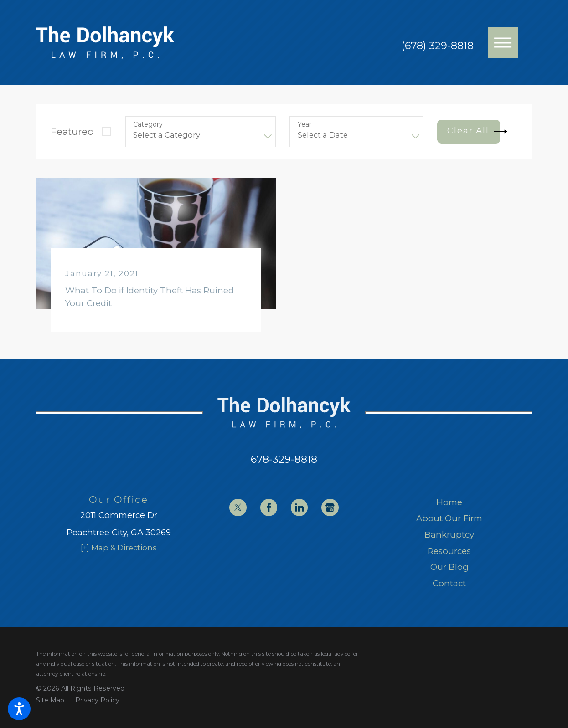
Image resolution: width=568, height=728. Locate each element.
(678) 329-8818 (438, 46)
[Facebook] (269, 507)
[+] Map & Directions (119, 548)
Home (449, 502)
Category (148, 125)
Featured (72, 131)
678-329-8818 (284, 459)
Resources (449, 551)
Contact (449, 583)
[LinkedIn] (299, 507)
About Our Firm (449, 518)
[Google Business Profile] (330, 507)
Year (305, 125)
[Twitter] (238, 507)
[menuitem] (449, 502)
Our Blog (449, 567)
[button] (19, 709)
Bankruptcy (449, 535)
